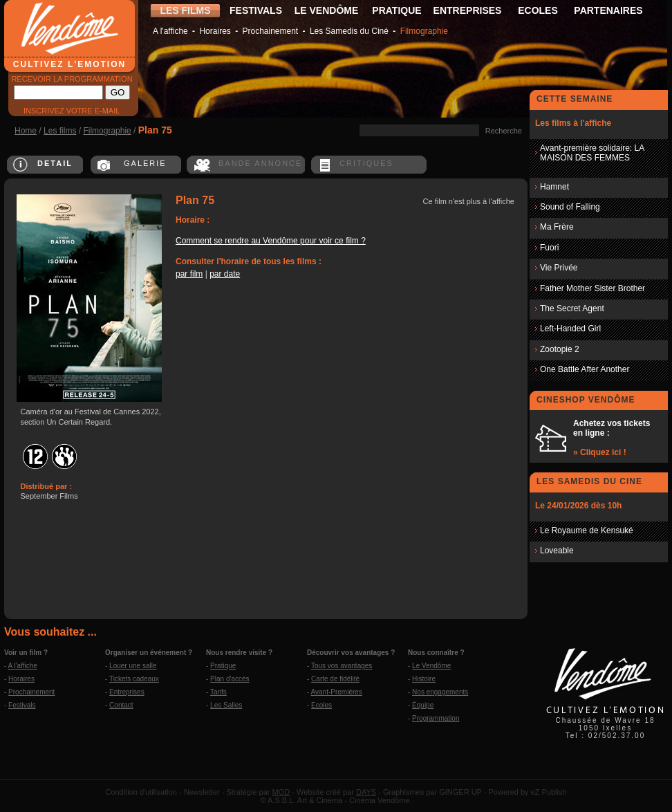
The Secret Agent (572, 308)
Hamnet (554, 187)
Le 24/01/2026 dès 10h (578, 506)
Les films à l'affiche (573, 123)
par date (225, 274)
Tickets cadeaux (134, 679)
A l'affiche (170, 31)
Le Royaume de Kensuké (587, 530)
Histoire (424, 679)
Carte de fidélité (335, 679)
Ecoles (321, 705)
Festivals (22, 705)
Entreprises (127, 692)
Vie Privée (559, 268)
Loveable (557, 551)
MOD (281, 792)
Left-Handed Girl (570, 329)
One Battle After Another (585, 369)
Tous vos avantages (342, 666)
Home (26, 131)
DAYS (366, 792)
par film (189, 274)
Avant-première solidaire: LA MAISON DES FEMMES (592, 153)
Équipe (423, 705)
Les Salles (226, 705)
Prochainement (270, 31)
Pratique (223, 666)
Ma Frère (557, 227)
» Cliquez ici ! (600, 452)
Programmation (436, 718)
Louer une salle (133, 666)
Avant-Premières (337, 692)
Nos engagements (440, 692)
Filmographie (424, 31)
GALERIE (145, 163)
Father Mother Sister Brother (592, 288)
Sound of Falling (570, 207)
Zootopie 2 (560, 349)
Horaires (215, 31)
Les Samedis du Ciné (349, 31)
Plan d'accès (230, 679)
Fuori (549, 248)
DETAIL (55, 163)
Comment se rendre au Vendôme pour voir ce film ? (271, 241)
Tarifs (218, 692)
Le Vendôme (431, 666)
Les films (60, 131)
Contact (121, 705)
